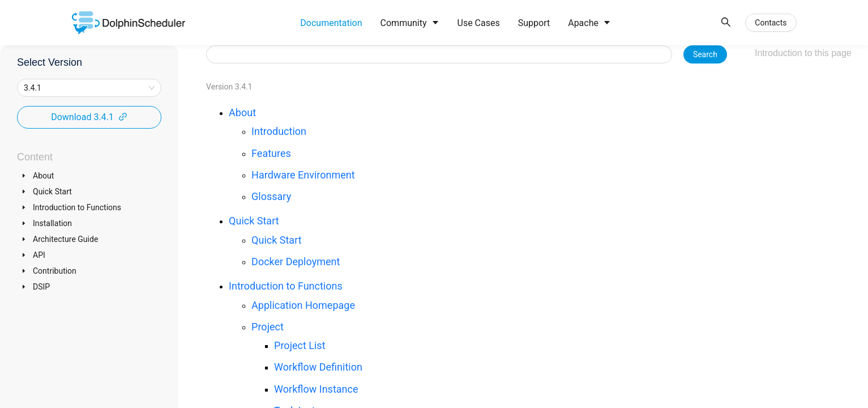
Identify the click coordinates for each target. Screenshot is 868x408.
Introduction (279, 131)
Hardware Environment (303, 175)
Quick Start (254, 221)
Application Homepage (303, 305)
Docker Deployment (296, 262)
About (242, 112)
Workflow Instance (316, 389)
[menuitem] (331, 23)
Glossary (271, 196)
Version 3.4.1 (229, 87)
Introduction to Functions (286, 286)
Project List (300, 345)
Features (271, 153)
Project (268, 327)
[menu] (503, 23)
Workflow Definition (318, 367)
